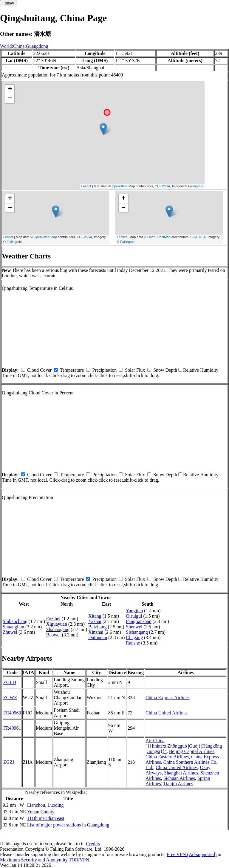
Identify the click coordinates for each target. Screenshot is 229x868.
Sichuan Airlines (179, 778)
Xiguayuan (57, 624)
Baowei (54, 635)
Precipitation (104, 370)
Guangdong (37, 46)
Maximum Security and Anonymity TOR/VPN (45, 860)
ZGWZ (10, 698)
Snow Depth (165, 370)
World (6, 46)
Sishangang (137, 632)
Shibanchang (15, 621)
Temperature (72, 370)
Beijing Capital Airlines (192, 751)
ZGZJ (9, 762)
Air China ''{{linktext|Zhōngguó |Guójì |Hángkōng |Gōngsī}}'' (184, 746)
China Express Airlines (168, 698)
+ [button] (10, 89)
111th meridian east (46, 818)
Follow (8, 3)
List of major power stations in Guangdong (68, 825)
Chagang (134, 637)
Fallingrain (196, 186)
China (19, 46)
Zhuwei (10, 632)
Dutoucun (98, 637)
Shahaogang (58, 629)
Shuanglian (13, 627)
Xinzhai (96, 632)
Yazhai (95, 621)
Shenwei (134, 627)
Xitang (95, 616)
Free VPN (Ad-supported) (192, 854)
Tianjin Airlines (178, 784)
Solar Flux (135, 370)
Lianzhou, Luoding (45, 805)
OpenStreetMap (123, 186)
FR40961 (12, 728)
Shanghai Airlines (181, 773)
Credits (93, 844)
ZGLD (10, 682)
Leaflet (86, 186)
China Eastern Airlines (167, 757)
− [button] (10, 99)
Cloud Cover (39, 370)
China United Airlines (166, 713)
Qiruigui (134, 616)
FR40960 (12, 713)
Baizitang (97, 627)
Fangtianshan (139, 621)
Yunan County (41, 812)
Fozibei (53, 619)
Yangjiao (134, 611)
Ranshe (133, 643)
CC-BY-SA (163, 186)
